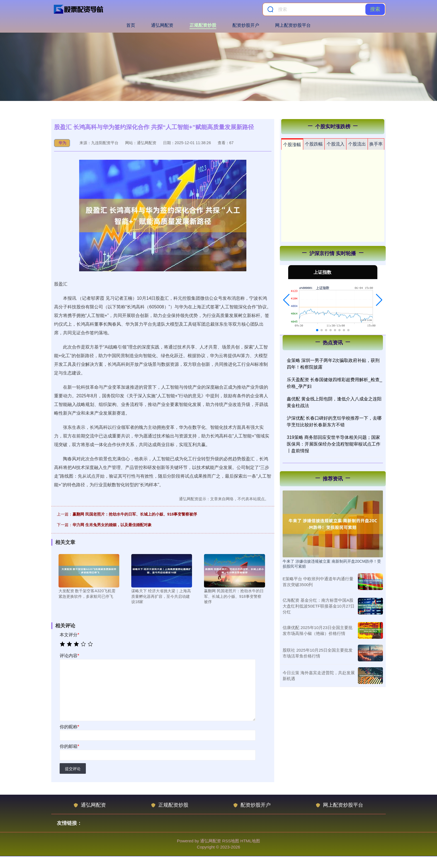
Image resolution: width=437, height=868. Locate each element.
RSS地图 (231, 841)
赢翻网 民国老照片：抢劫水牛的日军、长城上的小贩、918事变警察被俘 (135, 514)
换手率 (376, 144)
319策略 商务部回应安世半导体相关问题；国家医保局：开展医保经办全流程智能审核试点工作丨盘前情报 (334, 444)
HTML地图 (250, 841)
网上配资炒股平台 (293, 25)
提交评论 (73, 769)
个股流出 (357, 144)
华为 (62, 143)
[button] (286, 300)
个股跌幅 (314, 144)
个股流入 (336, 144)
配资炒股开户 (246, 25)
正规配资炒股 (203, 25)
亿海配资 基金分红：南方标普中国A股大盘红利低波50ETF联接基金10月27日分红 (319, 606)
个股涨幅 (292, 145)
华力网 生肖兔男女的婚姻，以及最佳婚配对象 (112, 525)
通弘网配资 (162, 25)
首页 (131, 25)
